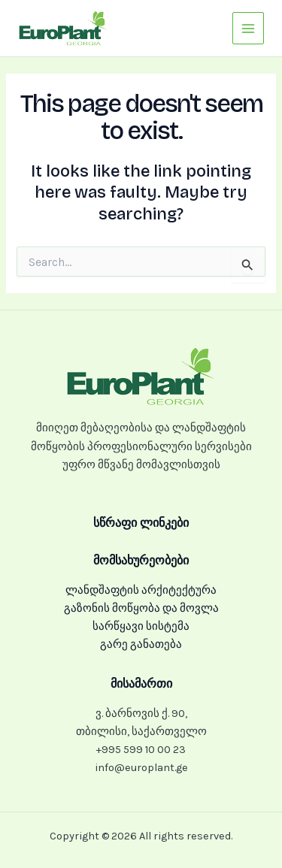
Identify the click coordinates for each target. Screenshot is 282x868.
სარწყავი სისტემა (141, 626)
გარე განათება (141, 644)
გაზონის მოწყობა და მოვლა (141, 608)
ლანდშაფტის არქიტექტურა (141, 590)
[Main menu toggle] (248, 28)
